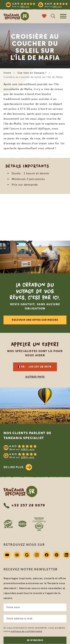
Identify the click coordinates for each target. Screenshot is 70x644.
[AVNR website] (22, 524)
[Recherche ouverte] (53, 16)
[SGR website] (8, 524)
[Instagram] (37, 555)
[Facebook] (47, 555)
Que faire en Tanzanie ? (32, 73)
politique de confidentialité (26, 631)
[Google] (27, 555)
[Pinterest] (57, 555)
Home (7, 73)
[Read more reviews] (37, 5)
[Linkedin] (66, 555)
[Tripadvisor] (17, 555)
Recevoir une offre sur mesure (35, 320)
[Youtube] (7, 555)
